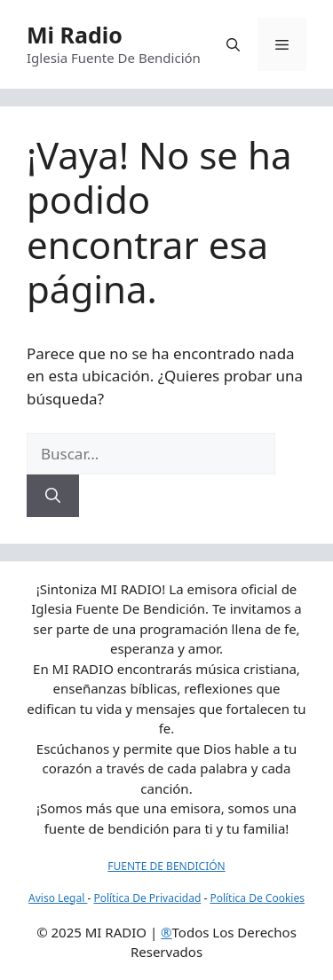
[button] (233, 44)
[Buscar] (53, 496)
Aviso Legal (58, 898)
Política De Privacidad (147, 898)
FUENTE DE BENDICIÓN (166, 866)
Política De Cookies (257, 898)
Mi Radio (75, 35)
